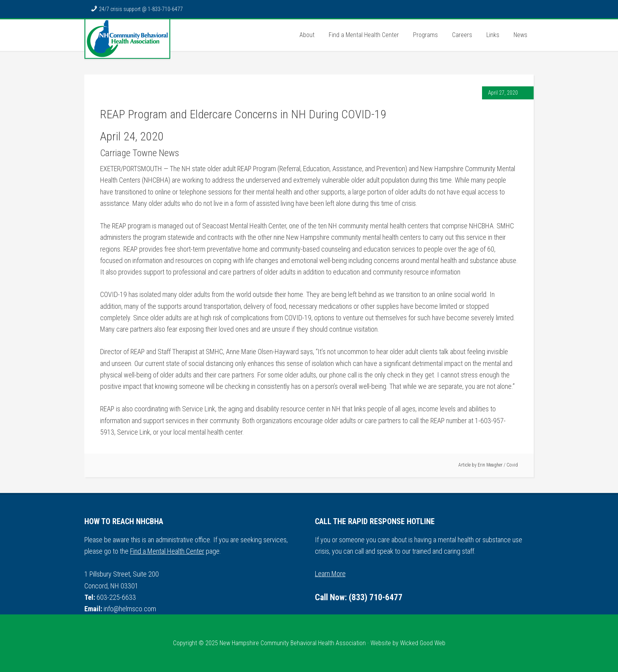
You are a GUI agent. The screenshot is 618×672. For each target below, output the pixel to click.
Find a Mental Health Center (167, 551)
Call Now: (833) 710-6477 (359, 597)
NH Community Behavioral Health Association (127, 39)
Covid (512, 465)
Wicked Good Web (423, 643)
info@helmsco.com (130, 609)
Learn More (330, 574)
